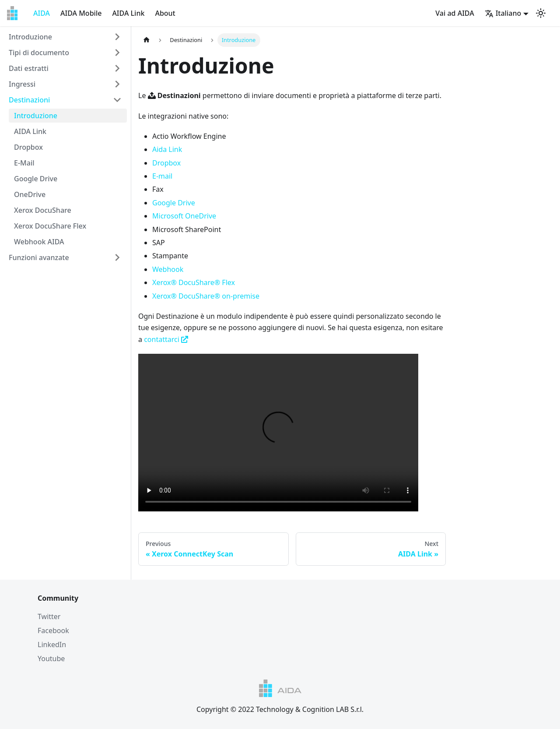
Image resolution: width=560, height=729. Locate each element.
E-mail (162, 176)
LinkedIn (52, 644)
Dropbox (28, 147)
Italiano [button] (503, 13)
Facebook (53, 630)
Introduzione (30, 37)
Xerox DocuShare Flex (50, 226)
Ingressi (22, 84)
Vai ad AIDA (455, 13)
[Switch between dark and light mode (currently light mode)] (541, 13)
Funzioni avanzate (39, 257)
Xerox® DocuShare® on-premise (206, 296)
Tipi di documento (39, 53)
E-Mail (24, 163)
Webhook (168, 269)
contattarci (166, 339)
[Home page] (147, 40)
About (165, 13)
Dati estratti (29, 68)
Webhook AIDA (39, 242)
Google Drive (36, 179)
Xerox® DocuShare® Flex (194, 282)
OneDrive (30, 194)
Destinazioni (29, 100)
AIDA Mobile (81, 13)
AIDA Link (128, 13)
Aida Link (167, 149)
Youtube (51, 659)
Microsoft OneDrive (184, 216)
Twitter (49, 616)
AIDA (42, 13)
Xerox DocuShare (43, 210)
